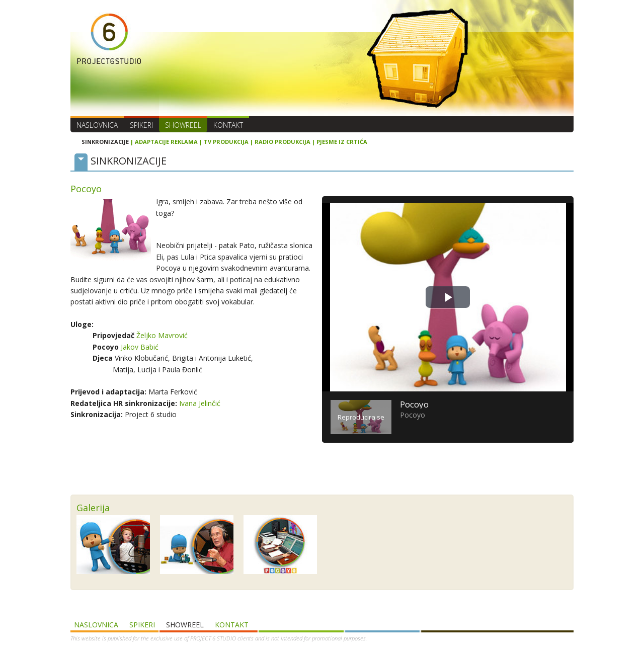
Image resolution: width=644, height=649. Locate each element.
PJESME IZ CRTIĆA (342, 142)
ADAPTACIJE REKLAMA (166, 142)
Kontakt (228, 125)
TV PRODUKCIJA (226, 142)
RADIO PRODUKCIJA (283, 142)
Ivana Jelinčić (200, 403)
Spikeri (141, 125)
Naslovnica (97, 125)
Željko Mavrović (162, 335)
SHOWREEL (183, 125)
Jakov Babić (140, 347)
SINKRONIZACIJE (105, 142)
